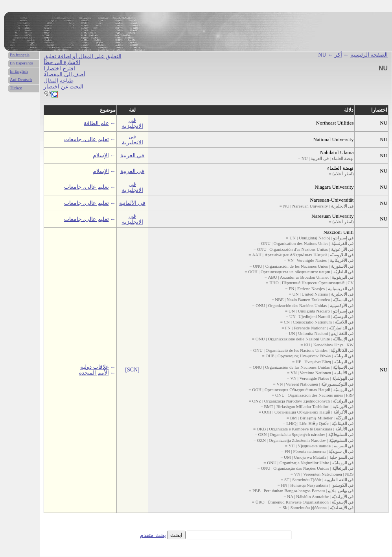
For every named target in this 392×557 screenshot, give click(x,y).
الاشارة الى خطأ (62, 62)
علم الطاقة (96, 123)
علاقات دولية (95, 367)
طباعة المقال (59, 81)
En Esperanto (21, 63)
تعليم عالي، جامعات (86, 139)
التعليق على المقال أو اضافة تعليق (83, 56)
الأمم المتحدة (94, 373)
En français (20, 55)
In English (19, 71)
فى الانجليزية (133, 123)
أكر (338, 55)
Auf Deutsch (21, 79)
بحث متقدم (153, 535)
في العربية (133, 155)
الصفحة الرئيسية (369, 55)
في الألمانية (132, 203)
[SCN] (132, 370)
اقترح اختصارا (59, 69)
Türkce (16, 88)
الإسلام (101, 155)
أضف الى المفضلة (64, 74)
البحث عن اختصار (63, 87)
